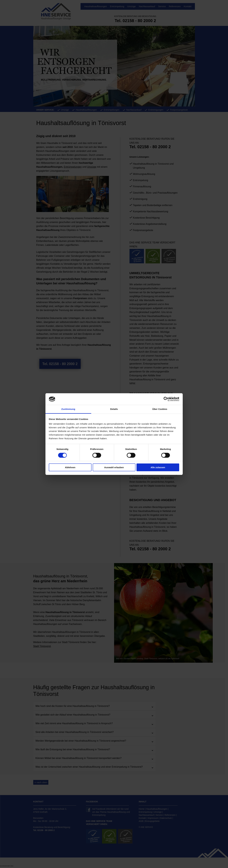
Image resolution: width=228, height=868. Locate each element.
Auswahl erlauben (114, 467)
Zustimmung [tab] (68, 409)
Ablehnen (70, 467)
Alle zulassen (158, 467)
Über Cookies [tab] (160, 409)
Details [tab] (114, 409)
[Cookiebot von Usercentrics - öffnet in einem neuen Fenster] (166, 399)
